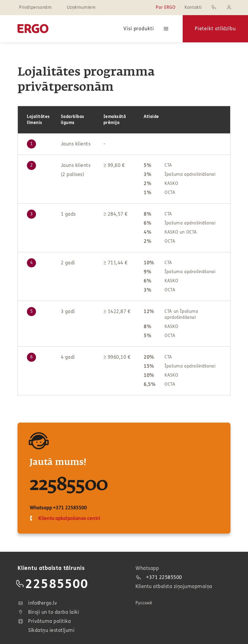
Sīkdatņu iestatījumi (51, 630)
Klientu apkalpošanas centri (69, 518)
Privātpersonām (35, 7)
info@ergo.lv (37, 603)
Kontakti (193, 7)
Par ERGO (166, 7)
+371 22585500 (70, 508)
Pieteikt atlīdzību (215, 29)
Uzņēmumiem (81, 7)
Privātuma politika (44, 621)
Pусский (144, 603)
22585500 (69, 485)
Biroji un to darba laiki (48, 612)
